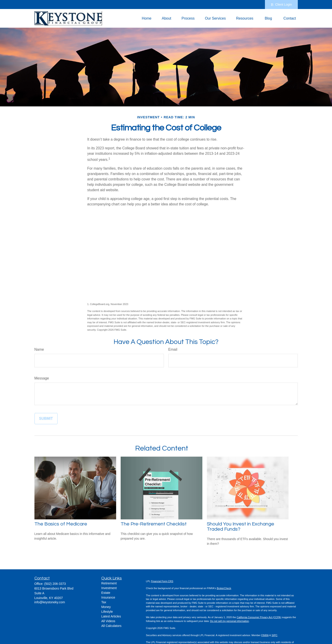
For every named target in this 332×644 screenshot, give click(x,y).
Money (106, 607)
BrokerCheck (224, 588)
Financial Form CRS (162, 581)
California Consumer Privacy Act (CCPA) (259, 617)
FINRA (265, 635)
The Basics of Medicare (61, 524)
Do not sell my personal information (229, 621)
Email (173, 349)
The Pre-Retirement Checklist (154, 524)
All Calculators (111, 626)
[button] (147, 18)
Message (42, 378)
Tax (104, 602)
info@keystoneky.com (50, 602)
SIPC (275, 635)
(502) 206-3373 (55, 584)
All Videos (108, 621)
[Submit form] (46, 419)
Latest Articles (111, 616)
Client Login (281, 5)
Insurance (108, 597)
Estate (106, 593)
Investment (109, 588)
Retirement (109, 583)
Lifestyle (107, 612)
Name (39, 349)
